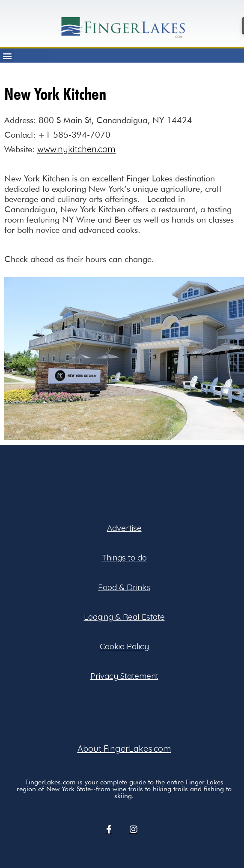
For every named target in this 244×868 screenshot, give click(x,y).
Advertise (124, 528)
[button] (7, 56)
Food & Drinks (124, 587)
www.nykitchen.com (76, 149)
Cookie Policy (124, 646)
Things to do (124, 558)
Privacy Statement (124, 676)
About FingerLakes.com (124, 749)
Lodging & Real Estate (124, 617)
